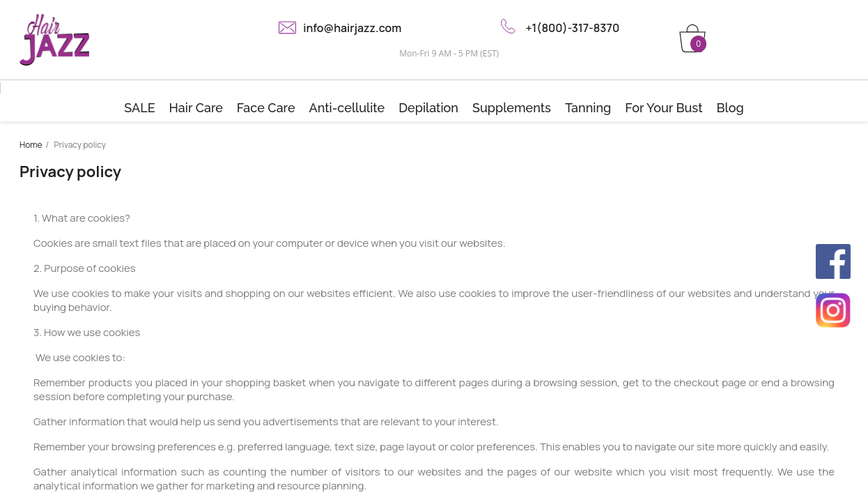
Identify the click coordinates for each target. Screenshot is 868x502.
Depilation (428, 108)
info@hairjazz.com (352, 28)
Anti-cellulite (347, 108)
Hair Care (196, 108)
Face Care (266, 108)
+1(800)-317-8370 (572, 28)
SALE (139, 108)
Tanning (588, 108)
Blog (730, 108)
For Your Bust (664, 108)
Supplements (512, 108)
